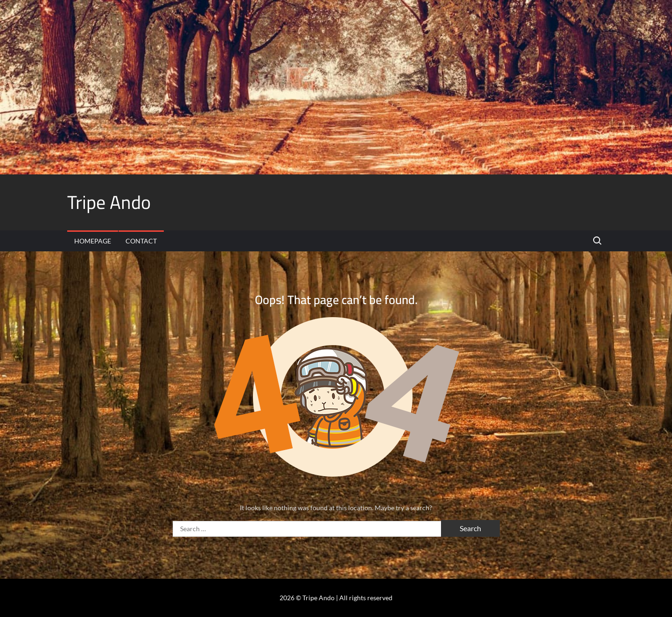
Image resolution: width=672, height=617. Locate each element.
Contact (141, 241)
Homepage (93, 241)
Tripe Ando (109, 202)
